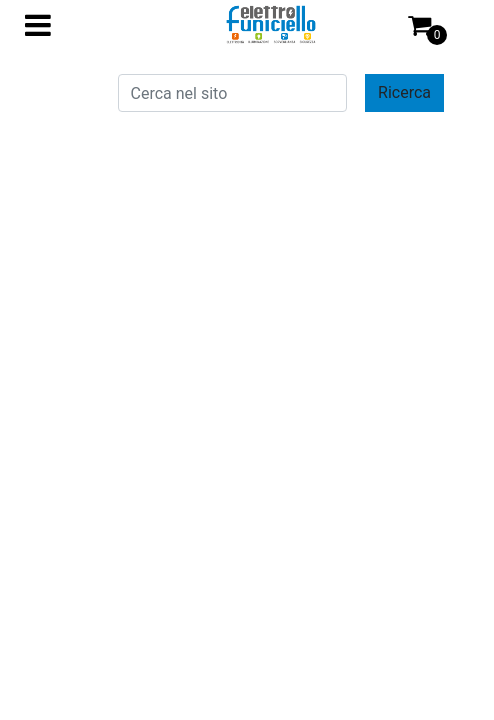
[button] (404, 93)
